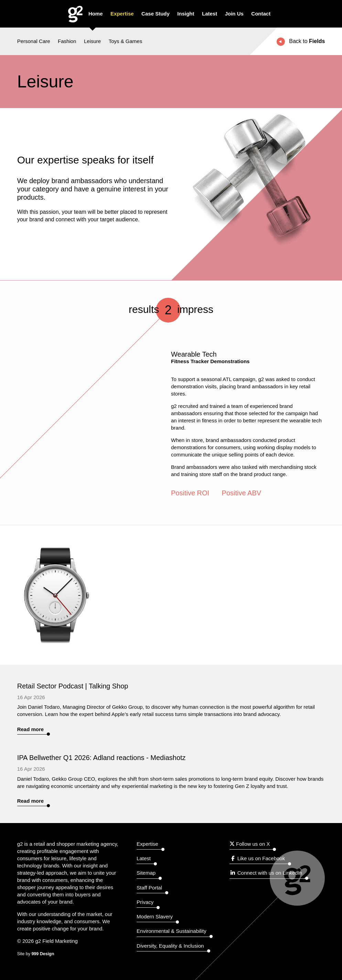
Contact (261, 14)
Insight (186, 14)
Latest (210, 14)
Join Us (234, 14)
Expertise (122, 14)
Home (96, 14)
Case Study (156, 14)
